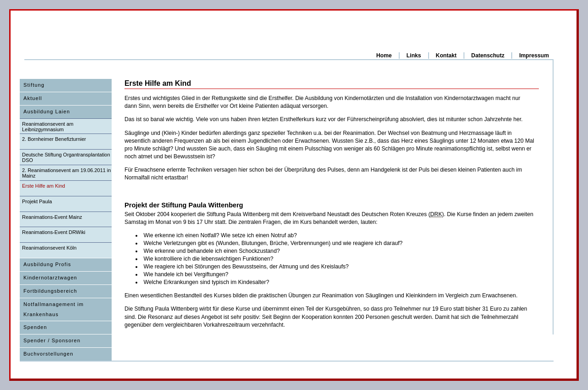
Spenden (35, 327)
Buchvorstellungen (48, 354)
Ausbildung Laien (47, 111)
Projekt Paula (37, 201)
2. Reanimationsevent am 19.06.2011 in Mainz (66, 173)
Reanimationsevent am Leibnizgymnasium (48, 127)
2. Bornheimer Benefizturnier (54, 139)
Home (384, 56)
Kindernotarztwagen (50, 278)
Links (414, 56)
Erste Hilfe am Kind (44, 186)
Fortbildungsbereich (50, 291)
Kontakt (446, 56)
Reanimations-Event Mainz (52, 217)
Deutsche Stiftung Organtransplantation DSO (66, 157)
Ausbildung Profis (47, 264)
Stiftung (34, 85)
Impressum (534, 56)
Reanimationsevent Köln (49, 248)
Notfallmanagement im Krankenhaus (54, 309)
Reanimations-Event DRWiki (54, 232)
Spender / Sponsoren (52, 340)
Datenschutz (488, 56)
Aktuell (33, 98)
